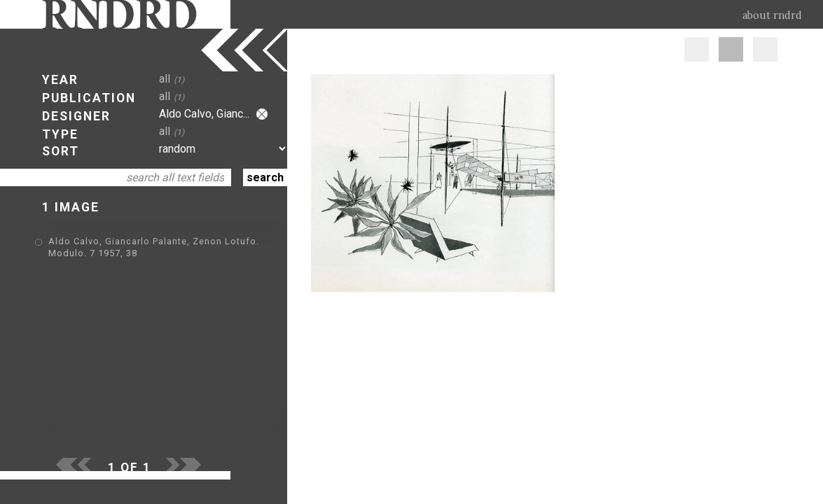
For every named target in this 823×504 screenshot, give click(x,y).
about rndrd (772, 15)
